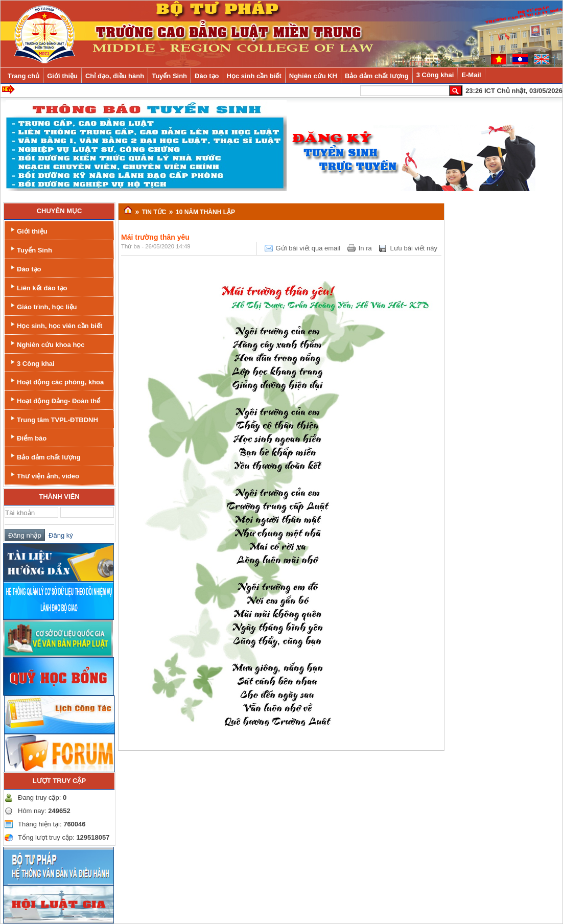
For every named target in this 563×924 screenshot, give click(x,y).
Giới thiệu (28, 230)
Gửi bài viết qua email (308, 248)
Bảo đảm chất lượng (45, 456)
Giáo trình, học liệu (43, 306)
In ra (365, 248)
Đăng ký (59, 535)
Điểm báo (28, 437)
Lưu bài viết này (414, 248)
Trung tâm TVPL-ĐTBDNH (53, 419)
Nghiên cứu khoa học (47, 344)
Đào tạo (25, 268)
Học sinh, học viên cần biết (55, 325)
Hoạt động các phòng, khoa (56, 381)
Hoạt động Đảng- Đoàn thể (54, 400)
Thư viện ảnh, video (44, 475)
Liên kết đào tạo (38, 287)
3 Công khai (32, 363)
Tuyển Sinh (30, 249)
